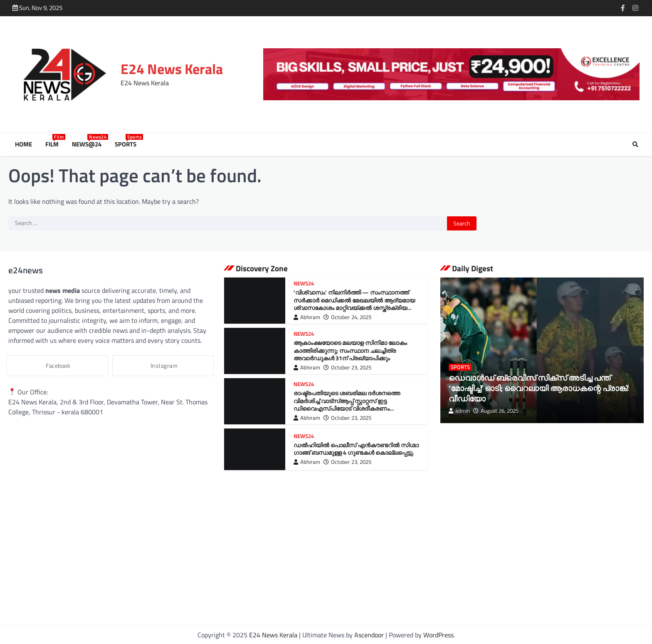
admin (459, 411)
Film (54, 144)
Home (23, 144)
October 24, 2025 (347, 317)
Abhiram (307, 317)
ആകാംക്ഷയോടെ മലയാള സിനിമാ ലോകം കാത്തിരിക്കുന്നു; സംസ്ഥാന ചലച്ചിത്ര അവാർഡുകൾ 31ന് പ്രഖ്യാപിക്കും (350, 350)
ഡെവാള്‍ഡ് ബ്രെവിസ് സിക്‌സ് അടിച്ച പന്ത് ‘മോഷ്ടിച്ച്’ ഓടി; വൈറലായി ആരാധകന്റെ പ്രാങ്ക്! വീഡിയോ (539, 388)
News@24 (88, 144)
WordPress (438, 635)
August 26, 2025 (496, 411)
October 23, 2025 (347, 368)
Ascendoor (369, 635)
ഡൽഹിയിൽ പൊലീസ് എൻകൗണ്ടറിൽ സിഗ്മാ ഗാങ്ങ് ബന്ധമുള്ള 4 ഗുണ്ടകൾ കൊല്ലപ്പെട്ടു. (356, 449)
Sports (127, 144)
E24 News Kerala (172, 69)
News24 (304, 284)
